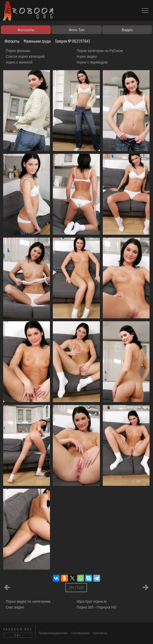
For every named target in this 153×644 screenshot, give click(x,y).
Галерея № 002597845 (71, 41)
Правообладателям (53, 633)
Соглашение (80, 633)
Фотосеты (10, 41)
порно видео (87, 57)
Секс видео (15, 607)
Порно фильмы (18, 51)
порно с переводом (92, 62)
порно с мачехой (19, 62)
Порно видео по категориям (28, 602)
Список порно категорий (25, 57)
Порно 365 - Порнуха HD (96, 607)
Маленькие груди (35, 41)
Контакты (100, 633)
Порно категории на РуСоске (100, 51)
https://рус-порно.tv (92, 602)
